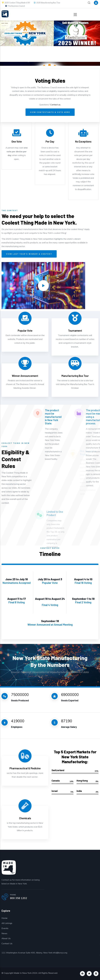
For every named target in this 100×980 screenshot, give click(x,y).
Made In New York (23, 973)
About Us (6, 938)
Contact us (55, 105)
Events (5, 928)
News (4, 933)
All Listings (7, 923)
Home (4, 918)
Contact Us (7, 943)
